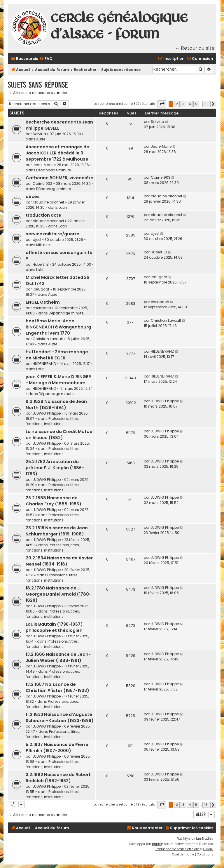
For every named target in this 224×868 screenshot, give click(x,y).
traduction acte (43, 215)
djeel (37, 240)
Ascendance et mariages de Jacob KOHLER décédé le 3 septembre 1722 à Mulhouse (57, 153)
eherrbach (42, 308)
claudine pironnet (48, 202)
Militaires (44, 245)
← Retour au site (195, 48)
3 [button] (183, 104)
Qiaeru (208, 849)
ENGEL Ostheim (43, 302)
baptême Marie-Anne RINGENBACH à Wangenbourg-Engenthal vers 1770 (60, 327)
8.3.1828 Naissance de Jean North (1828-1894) (56, 405)
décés (33, 196)
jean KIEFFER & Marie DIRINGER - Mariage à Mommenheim (58, 380)
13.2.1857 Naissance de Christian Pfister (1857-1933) (57, 687)
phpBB (157, 844)
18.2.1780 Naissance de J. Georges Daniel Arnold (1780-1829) (58, 594)
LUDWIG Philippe (47, 413)
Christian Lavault (48, 339)
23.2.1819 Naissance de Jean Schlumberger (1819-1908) (57, 531)
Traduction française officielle (177, 849)
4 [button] (190, 104)
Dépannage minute (54, 170)
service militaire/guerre (52, 234)
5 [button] (196, 104)
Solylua (39, 134)
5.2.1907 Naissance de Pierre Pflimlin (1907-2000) (57, 748)
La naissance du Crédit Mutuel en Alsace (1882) (60, 435)
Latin (63, 207)
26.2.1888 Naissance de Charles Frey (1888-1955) (54, 501)
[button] (162, 104)
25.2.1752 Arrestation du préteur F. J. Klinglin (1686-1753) (55, 468)
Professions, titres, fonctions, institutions (52, 421)
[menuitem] (46, 59)
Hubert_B (41, 264)
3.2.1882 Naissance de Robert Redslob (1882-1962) (58, 778)
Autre (41, 139)
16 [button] (206, 104)
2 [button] (177, 104)
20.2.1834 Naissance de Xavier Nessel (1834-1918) (59, 561)
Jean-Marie (43, 165)
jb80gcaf (41, 289)
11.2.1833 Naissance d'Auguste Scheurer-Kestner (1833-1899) (60, 717)
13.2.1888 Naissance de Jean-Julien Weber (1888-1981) (58, 657)
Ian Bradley (205, 839)
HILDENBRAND (44, 364)
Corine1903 (42, 183)
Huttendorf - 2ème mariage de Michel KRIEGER (57, 355)
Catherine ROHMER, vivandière (60, 178)
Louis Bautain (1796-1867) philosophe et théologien (54, 627)
